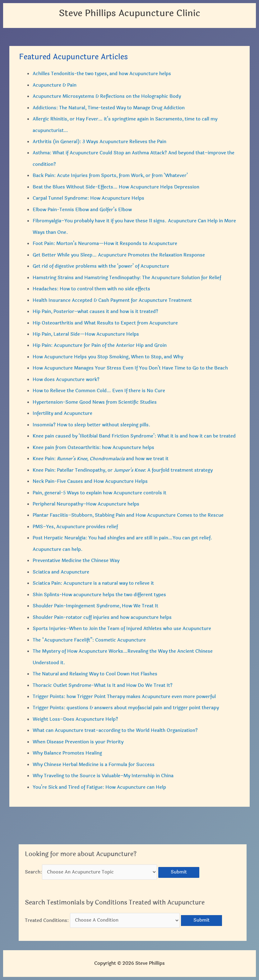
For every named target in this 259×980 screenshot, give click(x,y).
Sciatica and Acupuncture (61, 572)
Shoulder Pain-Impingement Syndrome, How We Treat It (95, 606)
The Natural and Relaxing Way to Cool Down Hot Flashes (95, 674)
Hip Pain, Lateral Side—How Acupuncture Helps (86, 334)
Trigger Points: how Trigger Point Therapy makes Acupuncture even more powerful (124, 697)
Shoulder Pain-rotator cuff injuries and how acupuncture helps (102, 617)
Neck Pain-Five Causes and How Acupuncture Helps (90, 481)
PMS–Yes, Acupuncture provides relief (75, 527)
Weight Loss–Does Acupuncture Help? (75, 719)
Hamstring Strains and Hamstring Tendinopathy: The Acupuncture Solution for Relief (127, 278)
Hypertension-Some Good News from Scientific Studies (95, 402)
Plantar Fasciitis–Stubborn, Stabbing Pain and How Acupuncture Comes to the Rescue (128, 515)
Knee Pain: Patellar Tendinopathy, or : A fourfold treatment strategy (123, 470)
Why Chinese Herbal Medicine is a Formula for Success (94, 765)
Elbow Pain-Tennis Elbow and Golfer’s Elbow (82, 210)
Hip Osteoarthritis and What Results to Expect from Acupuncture (105, 323)
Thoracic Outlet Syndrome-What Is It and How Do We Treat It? (103, 685)
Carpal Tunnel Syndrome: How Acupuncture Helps (88, 198)
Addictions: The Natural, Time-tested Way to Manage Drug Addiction (109, 108)
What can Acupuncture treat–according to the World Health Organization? (115, 730)
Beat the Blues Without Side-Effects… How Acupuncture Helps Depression (116, 187)
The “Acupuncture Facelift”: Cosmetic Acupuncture (89, 640)
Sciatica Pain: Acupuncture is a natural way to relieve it (93, 583)
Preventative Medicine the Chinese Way (76, 561)
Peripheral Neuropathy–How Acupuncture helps (86, 504)
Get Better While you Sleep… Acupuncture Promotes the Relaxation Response (119, 255)
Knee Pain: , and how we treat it (101, 459)
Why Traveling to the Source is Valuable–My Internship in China (103, 776)
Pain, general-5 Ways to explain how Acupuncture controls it (99, 493)
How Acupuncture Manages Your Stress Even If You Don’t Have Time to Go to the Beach (130, 368)
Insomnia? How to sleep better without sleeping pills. (92, 425)
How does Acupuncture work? (66, 380)
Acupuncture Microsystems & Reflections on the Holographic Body (107, 96)
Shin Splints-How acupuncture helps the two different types (99, 595)
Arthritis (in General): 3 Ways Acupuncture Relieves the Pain (99, 142)
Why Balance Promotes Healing (67, 753)
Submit (179, 872)
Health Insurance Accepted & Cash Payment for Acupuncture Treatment (112, 300)
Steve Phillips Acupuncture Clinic (129, 13)
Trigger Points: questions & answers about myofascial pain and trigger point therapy (126, 708)
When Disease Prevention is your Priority (78, 742)
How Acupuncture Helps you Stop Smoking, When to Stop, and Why (108, 357)
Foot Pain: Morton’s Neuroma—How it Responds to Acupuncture (105, 244)
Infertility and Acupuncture (62, 413)
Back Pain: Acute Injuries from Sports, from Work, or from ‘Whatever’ (110, 176)
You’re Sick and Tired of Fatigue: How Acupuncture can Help (99, 787)
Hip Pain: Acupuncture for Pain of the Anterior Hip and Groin (100, 345)
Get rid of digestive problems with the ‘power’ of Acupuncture (101, 266)
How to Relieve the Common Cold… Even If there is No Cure (99, 391)
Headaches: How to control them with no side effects (91, 289)
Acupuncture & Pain (55, 85)
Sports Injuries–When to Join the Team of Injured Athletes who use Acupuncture (122, 629)
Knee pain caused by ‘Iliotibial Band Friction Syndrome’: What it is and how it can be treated (134, 436)
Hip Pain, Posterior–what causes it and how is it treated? (95, 312)
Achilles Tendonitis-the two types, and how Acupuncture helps (102, 74)
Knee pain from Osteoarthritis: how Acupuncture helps (93, 448)
